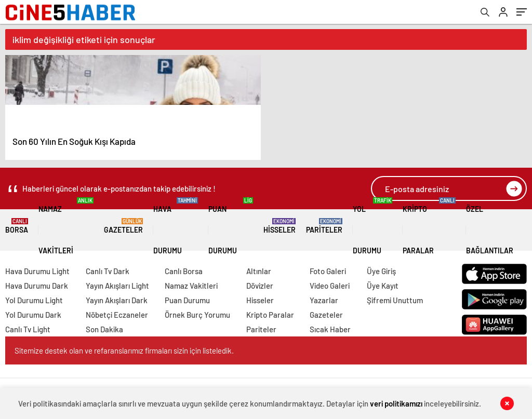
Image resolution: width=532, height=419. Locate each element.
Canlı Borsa (184, 271)
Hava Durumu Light (37, 271)
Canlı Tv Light (28, 329)
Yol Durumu (373, 226)
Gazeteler (123, 226)
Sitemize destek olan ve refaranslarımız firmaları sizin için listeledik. (124, 350)
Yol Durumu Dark (33, 315)
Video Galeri (330, 286)
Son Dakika (104, 329)
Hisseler (280, 226)
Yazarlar (324, 300)
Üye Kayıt (383, 286)
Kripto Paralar (429, 226)
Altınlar (259, 271)
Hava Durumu (176, 226)
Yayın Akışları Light (117, 286)
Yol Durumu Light (34, 300)
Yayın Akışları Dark (117, 300)
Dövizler (260, 286)
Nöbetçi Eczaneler (117, 315)
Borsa (17, 226)
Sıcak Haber (330, 329)
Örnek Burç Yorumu (197, 315)
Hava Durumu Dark (37, 286)
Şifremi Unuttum (395, 300)
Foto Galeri (328, 271)
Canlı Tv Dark (108, 271)
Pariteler (324, 226)
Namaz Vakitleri (66, 226)
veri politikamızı (396, 403)
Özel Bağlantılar (496, 226)
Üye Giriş (381, 271)
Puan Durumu (231, 226)
